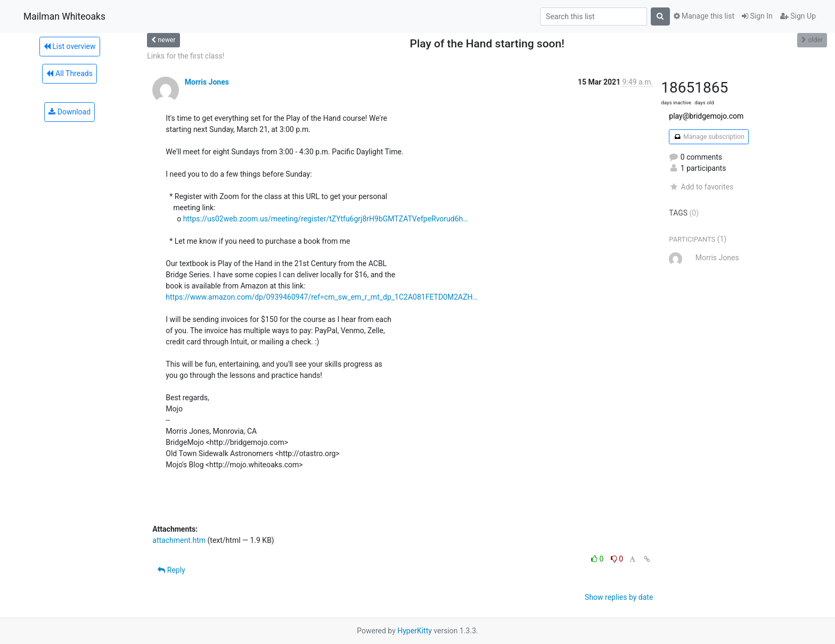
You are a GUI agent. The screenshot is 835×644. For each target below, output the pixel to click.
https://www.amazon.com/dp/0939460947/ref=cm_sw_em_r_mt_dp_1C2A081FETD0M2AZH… (322, 297)
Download (69, 112)
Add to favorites (701, 187)
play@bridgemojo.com (706, 116)
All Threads (69, 73)
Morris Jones (207, 82)
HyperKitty (415, 631)
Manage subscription (709, 137)
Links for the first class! (186, 56)
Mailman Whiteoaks (64, 16)
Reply (171, 570)
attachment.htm (179, 540)
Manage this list (704, 16)
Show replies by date (619, 597)
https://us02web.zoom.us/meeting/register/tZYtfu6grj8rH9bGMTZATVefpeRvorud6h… (326, 219)
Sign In (757, 16)
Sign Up (798, 16)
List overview (70, 46)
